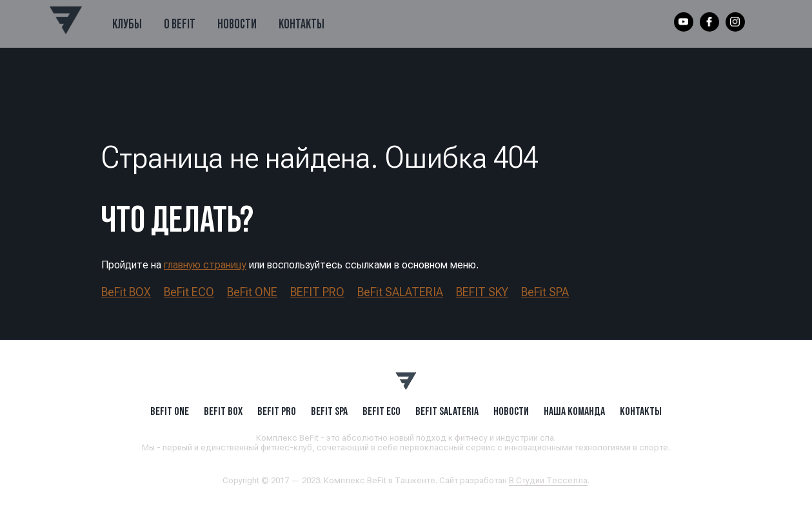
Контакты (302, 24)
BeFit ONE (252, 292)
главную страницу (205, 265)
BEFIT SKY (482, 292)
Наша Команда (574, 411)
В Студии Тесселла (548, 480)
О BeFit (180, 24)
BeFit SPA (545, 292)
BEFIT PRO (317, 292)
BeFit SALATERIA (400, 292)
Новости (237, 24)
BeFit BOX (126, 292)
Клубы (127, 24)
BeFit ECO (189, 292)
